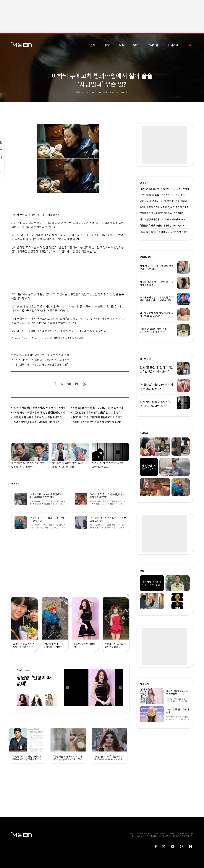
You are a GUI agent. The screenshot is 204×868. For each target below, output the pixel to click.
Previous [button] (67, 688)
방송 (107, 45)
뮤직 (121, 45)
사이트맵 (183, 833)
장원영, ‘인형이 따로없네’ (36, 680)
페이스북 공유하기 (55, 384)
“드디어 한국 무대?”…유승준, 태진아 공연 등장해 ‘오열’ (40, 364)
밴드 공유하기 (84, 384)
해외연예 (173, 45)
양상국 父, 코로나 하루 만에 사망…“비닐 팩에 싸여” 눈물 (40, 355)
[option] (94, 688)
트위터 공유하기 (62, 384)
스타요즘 (153, 45)
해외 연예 (144, 684)
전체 (93, 45)
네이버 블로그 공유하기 (77, 384)
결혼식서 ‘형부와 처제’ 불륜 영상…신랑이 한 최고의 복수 (40, 360)
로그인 (190, 833)
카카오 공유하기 (69, 384)
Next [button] (120, 688)
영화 (136, 45)
